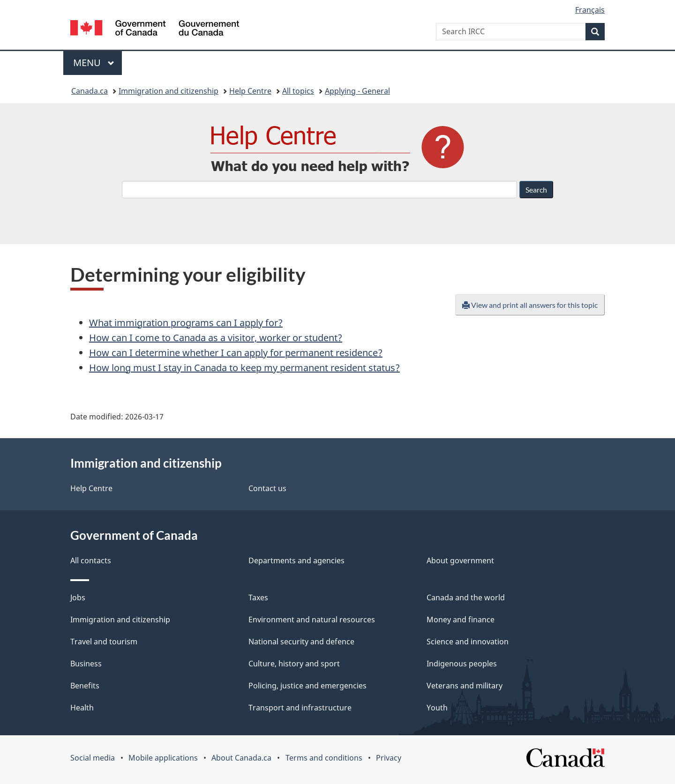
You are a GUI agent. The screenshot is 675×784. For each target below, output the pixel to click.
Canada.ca (90, 91)
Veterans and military (465, 686)
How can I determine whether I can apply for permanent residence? (236, 353)
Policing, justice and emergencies (307, 686)
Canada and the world (466, 597)
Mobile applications (163, 758)
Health (82, 708)
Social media (93, 758)
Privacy (389, 758)
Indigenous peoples (462, 664)
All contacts (91, 560)
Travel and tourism (104, 642)
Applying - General (357, 91)
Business (86, 664)
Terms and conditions (324, 758)
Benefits (85, 686)
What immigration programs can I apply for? (186, 323)
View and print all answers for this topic (530, 305)
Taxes (258, 597)
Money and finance (461, 620)
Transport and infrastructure (300, 708)
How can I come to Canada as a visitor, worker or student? (216, 338)
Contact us (267, 488)
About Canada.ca (241, 758)
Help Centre (250, 91)
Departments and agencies (296, 560)
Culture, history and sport (294, 664)
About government (460, 560)
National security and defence (301, 642)
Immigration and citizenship (169, 91)
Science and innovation (468, 642)
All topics (298, 91)
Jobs (78, 597)
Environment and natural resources (312, 620)
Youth (437, 708)
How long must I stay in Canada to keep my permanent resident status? (244, 368)
